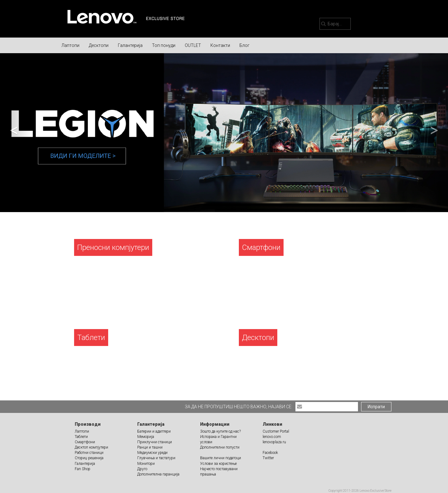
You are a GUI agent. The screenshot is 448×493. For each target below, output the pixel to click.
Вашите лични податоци (221, 458)
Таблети (81, 437)
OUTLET (193, 45)
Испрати (376, 407)
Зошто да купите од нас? (220, 431)
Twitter (268, 458)
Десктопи (99, 45)
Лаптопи (70, 45)
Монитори (146, 464)
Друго (142, 469)
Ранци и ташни (150, 447)
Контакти (220, 45)
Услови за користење (218, 464)
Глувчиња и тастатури (156, 458)
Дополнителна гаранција (158, 474)
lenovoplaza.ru (274, 442)
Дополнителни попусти (220, 447)
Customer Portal (276, 431)
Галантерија (130, 45)
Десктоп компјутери (91, 447)
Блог (244, 45)
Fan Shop (83, 469)
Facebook (270, 453)
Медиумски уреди (152, 453)
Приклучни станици (155, 442)
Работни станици (89, 453)
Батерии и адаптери (154, 431)
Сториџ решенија (89, 458)
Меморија (146, 437)
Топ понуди (164, 45)
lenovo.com (272, 437)
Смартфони (85, 442)
